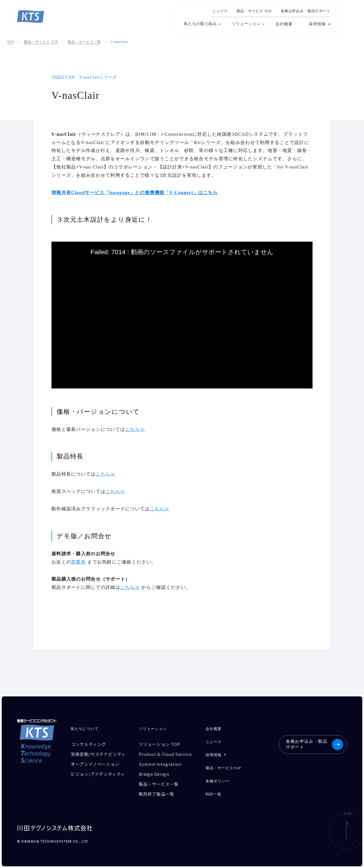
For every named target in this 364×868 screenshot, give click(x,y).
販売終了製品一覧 (157, 794)
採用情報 (317, 24)
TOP (11, 42)
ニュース (220, 11)
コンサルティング (88, 744)
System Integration (160, 764)
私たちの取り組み (200, 24)
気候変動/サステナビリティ (98, 754)
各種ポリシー (218, 781)
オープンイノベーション (95, 764)
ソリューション (246, 24)
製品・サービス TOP (41, 42)
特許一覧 (214, 794)
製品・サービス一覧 (84, 42)
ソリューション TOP (160, 744)
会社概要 (284, 24)
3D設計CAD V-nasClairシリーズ (84, 77)
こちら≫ (135, 429)
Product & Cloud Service (165, 754)
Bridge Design (154, 774)
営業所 (78, 562)
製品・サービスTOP (224, 768)
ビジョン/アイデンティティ (98, 774)
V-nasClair (119, 42)
